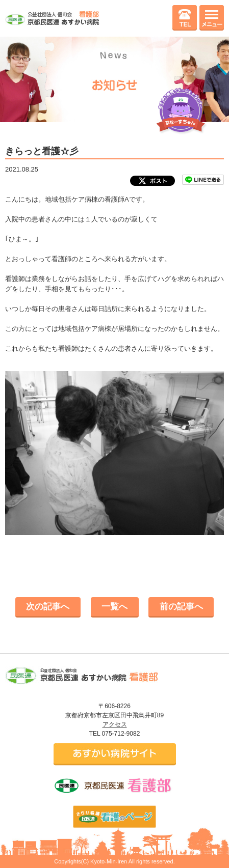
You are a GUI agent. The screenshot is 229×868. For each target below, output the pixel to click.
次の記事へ (48, 607)
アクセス (115, 724)
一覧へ (115, 607)
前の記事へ (181, 607)
